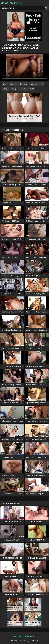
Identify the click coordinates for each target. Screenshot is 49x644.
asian (5, 84)
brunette (24, 84)
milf (41, 84)
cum (32, 88)
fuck (26, 88)
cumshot (33, 84)
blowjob (6, 88)
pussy (14, 88)
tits (20, 88)
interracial (14, 84)
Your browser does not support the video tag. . (24, 67)
